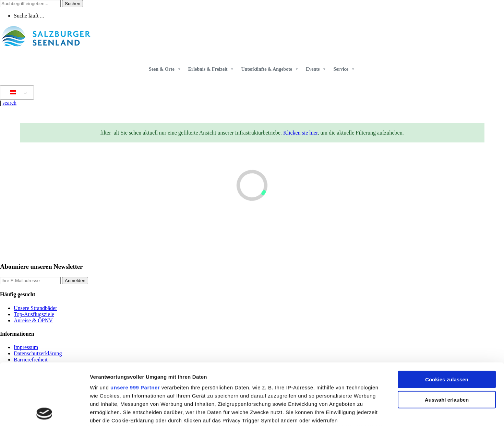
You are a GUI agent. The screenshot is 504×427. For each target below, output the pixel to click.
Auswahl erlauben (447, 341)
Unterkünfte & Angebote (270, 69)
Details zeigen (365, 413)
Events (316, 69)
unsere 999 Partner (135, 329)
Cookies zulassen (447, 321)
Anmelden (75, 281)
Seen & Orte (165, 69)
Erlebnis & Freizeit (211, 69)
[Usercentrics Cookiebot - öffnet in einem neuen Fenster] (44, 414)
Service (344, 69)
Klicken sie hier (301, 133)
